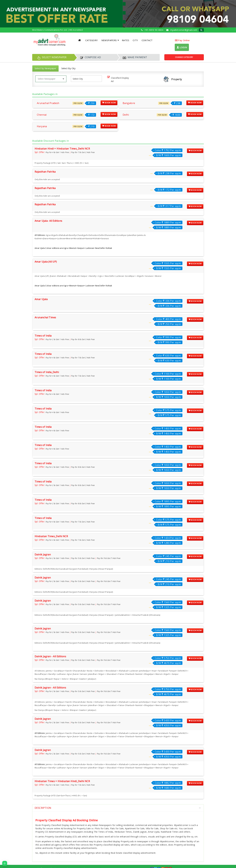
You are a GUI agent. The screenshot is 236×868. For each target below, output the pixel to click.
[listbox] (79, 79)
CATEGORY (92, 40)
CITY (135, 40)
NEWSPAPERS (110, 40)
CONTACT (147, 40)
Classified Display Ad (118, 80)
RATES (126, 40)
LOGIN (182, 47)
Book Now (109, 103)
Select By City (68, 68)
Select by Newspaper (45, 68)
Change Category (184, 57)
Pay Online (182, 40)
